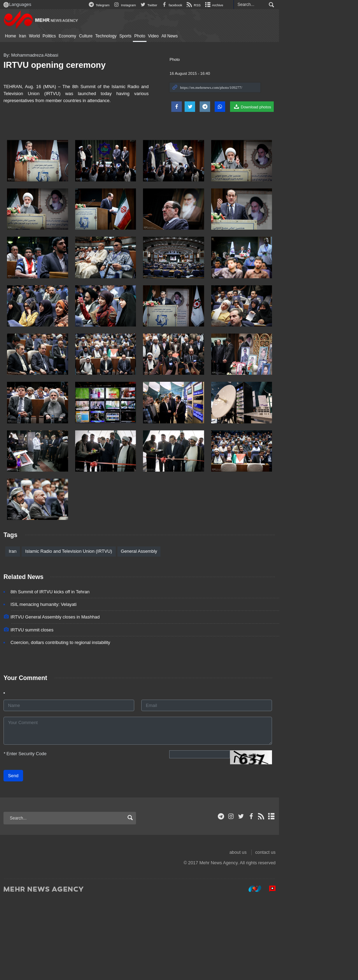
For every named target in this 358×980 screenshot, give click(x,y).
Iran (29, 36)
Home (17, 36)
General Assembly (146, 632)
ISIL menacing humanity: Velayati (50, 685)
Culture (92, 36)
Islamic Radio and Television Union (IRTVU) (75, 632)
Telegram (171, 5)
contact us (338, 933)
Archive (286, 5)
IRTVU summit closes (39, 710)
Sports (132, 36)
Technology (113, 36)
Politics (56, 36)
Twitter (221, 5)
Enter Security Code (32, 834)
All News (176, 36)
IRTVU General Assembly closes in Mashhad (62, 697)
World (41, 36)
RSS (266, 5)
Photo (146, 36)
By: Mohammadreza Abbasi (37, 55)
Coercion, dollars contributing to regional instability (67, 723)
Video (160, 36)
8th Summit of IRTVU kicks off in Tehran (57, 672)
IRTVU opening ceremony (61, 65)
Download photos (324, 107)
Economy (74, 36)
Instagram (197, 5)
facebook (244, 5)
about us (310, 933)
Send (20, 856)
